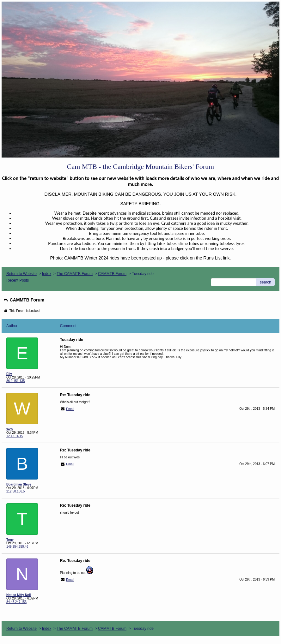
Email (70, 409)
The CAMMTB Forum (75, 274)
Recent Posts (18, 280)
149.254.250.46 (17, 547)
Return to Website (21, 274)
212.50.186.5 (15, 491)
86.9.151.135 (15, 381)
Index (47, 274)
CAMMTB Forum (112, 274)
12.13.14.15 (15, 436)
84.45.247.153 (16, 602)
